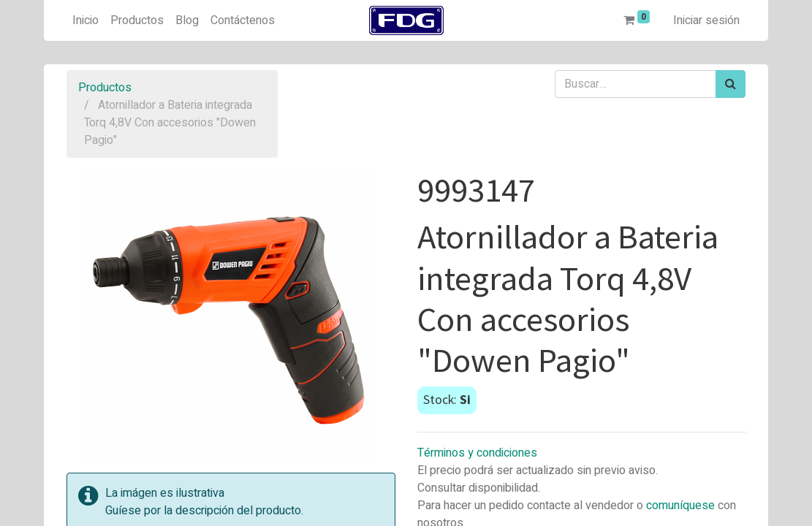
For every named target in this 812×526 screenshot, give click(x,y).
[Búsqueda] (731, 84)
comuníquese (680, 506)
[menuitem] (86, 20)
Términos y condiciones (477, 453)
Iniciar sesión (706, 20)
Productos (105, 88)
